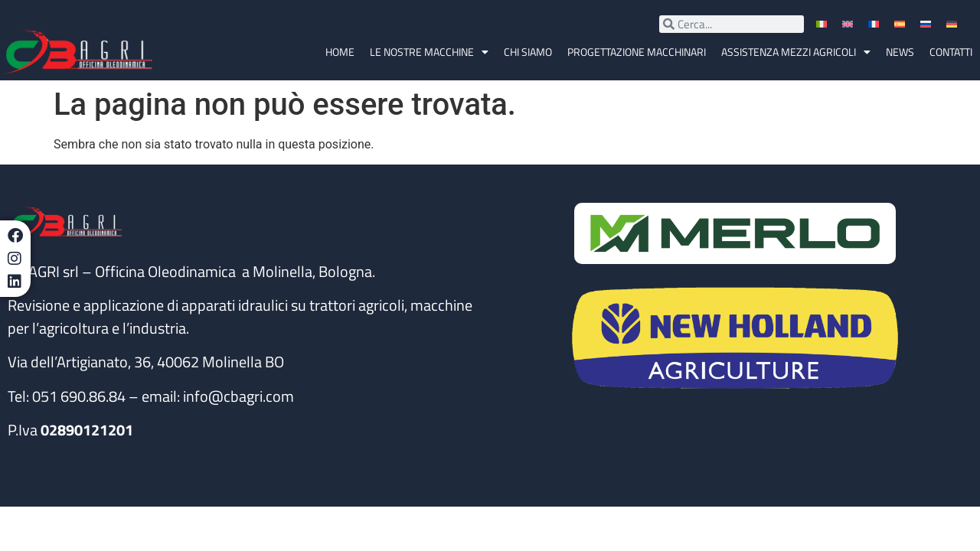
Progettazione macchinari (637, 52)
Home (340, 52)
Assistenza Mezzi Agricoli (796, 52)
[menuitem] (823, 24)
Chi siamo (528, 52)
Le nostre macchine (429, 52)
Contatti (951, 52)
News (900, 52)
